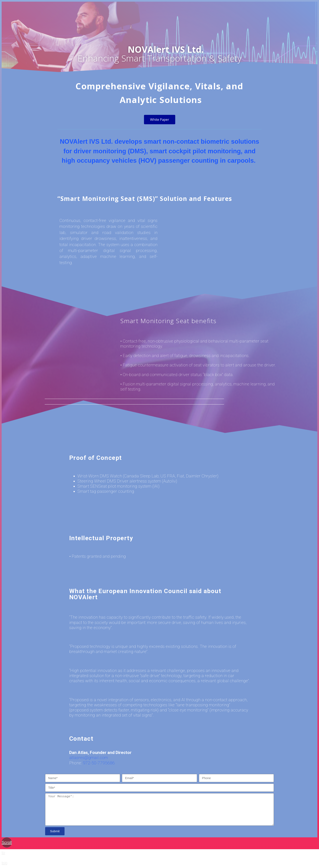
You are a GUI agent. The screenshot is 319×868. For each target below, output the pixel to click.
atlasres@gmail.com (89, 758)
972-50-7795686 (99, 763)
